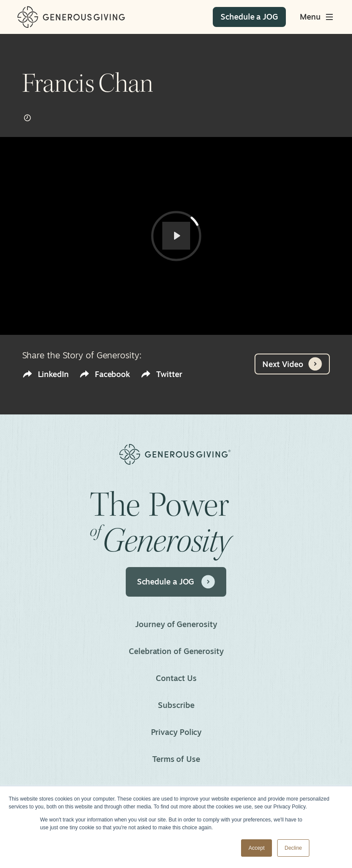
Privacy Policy (176, 732)
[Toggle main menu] (317, 17)
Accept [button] (256, 848)
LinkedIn (45, 374)
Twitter (161, 374)
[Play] (176, 236)
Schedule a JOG (176, 582)
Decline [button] (293, 848)
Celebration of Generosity (176, 651)
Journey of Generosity (176, 624)
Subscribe (176, 705)
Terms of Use (176, 759)
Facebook (105, 374)
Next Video (292, 364)
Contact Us (176, 678)
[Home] (71, 17)
